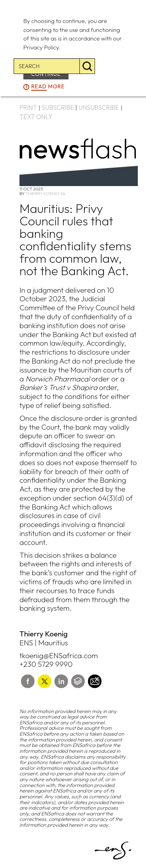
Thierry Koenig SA (46, 193)
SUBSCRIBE (58, 107)
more (48, 87)
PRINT (28, 107)
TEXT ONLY (36, 117)
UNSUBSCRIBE (99, 107)
